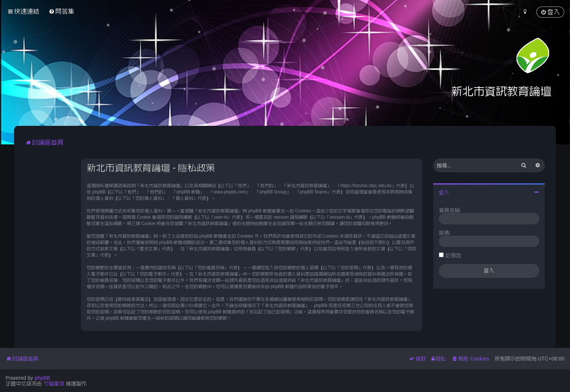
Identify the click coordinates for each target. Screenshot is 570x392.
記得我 (453, 255)
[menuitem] (61, 11)
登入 (444, 193)
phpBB (42, 378)
